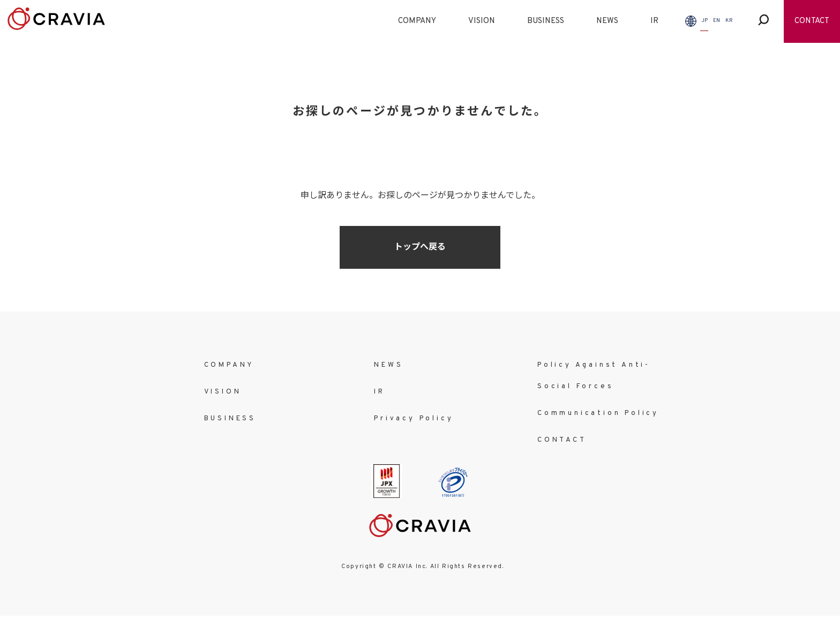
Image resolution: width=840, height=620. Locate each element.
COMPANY (417, 21)
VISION (482, 21)
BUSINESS (546, 21)
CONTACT (812, 21)
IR (654, 21)
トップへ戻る (420, 247)
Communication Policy (598, 413)
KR (729, 21)
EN (717, 21)
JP (704, 21)
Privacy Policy (414, 419)
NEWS (607, 21)
